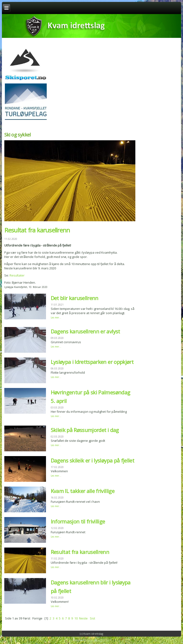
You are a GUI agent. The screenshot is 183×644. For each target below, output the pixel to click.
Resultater (17, 275)
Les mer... (56, 317)
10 (76, 618)
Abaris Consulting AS (98, 640)
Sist (92, 618)
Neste (83, 618)
